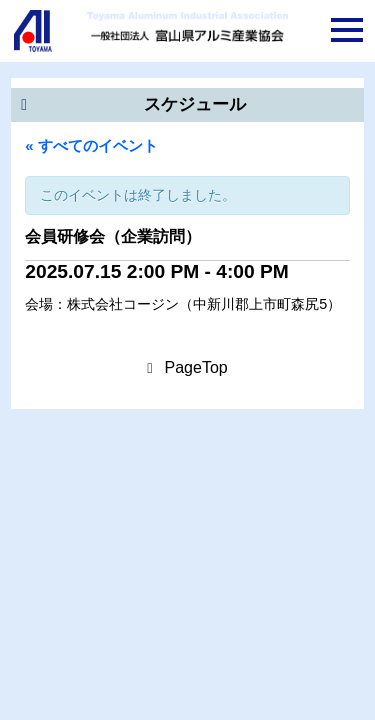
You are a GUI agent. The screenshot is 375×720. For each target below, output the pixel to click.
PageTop (196, 367)
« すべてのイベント (91, 145)
